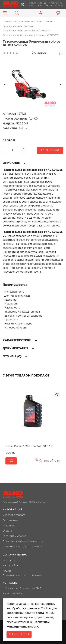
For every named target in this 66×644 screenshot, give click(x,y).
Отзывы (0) (15, 357)
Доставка (9, 526)
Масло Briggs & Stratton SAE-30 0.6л (29, 446)
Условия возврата (14, 515)
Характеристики (20, 340)
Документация (18, 349)
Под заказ (50, 150)
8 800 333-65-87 (56, 6)
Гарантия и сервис (14, 536)
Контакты (9, 560)
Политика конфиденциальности (23, 541)
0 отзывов (39, 53)
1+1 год (24, 129)
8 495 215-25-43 (56, 3)
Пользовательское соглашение (22, 547)
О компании (10, 520)
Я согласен (19, 634)
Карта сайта (10, 566)
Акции (7, 571)
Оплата (7, 531)
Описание (14, 163)
